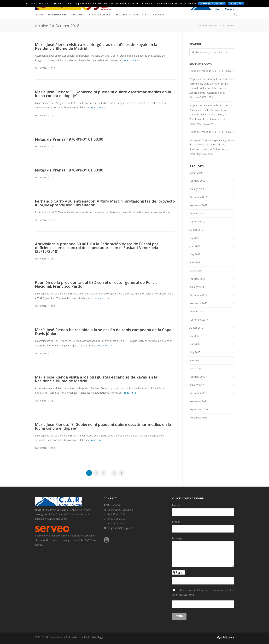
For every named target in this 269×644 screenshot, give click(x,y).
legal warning (186, 595)
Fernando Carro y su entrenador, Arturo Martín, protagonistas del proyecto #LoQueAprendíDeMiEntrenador (105, 203)
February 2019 (197, 181)
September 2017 (199, 320)
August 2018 (196, 230)
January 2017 (197, 385)
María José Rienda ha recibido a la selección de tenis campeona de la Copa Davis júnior (103, 332)
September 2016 (199, 409)
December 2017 (198, 295)
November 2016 (198, 401)
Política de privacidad (78, 637)
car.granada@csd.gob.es (120, 528)
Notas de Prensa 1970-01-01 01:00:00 (69, 139)
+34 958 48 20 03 (116, 519)
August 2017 (196, 328)
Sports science (100, 15)
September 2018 (199, 221)
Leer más (236, 4)
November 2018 (198, 205)
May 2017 (195, 352)
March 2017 (196, 368)
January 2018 (197, 287)
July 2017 (194, 336)
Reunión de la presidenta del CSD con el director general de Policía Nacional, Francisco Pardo (96, 284)
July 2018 (194, 238)
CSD (53, 68)
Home (40, 15)
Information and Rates (132, 15)
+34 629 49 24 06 (116, 523)
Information (57, 15)
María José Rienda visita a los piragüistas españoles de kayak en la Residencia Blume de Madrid (96, 46)
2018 (221, 26)
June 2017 (195, 344)
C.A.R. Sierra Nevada (206, 26)
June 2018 (195, 246)
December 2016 (198, 393)
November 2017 (198, 303)
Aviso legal (98, 637)
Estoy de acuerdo (212, 4)
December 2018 (198, 197)
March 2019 (196, 173)
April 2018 (195, 262)
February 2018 (197, 279)
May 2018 (195, 254)
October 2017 (197, 311)
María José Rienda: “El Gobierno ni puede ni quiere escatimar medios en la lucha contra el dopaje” (103, 94)
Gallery (159, 15)
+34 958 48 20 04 (116, 514)
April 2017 (195, 360)
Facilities (77, 15)
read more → (132, 60)
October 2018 (197, 213)
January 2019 (197, 189)
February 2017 (197, 377)
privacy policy (226, 590)
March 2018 (196, 271)
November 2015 (198, 418)
